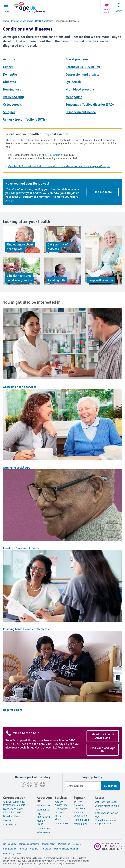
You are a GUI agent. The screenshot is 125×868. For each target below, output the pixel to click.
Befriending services (61, 811)
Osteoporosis (12, 105)
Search (119, 11)
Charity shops (59, 818)
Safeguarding (9, 849)
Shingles (9, 112)
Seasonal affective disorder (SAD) (90, 105)
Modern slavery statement (67, 849)
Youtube (36, 784)
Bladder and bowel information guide (13, 811)
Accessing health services (20, 387)
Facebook (23, 784)
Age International (44, 815)
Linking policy (10, 844)
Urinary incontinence (81, 112)
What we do (43, 805)
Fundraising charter (12, 853)
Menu (6, 11)
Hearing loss (12, 90)
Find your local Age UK (103, 750)
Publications (64, 844)
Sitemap (34, 849)
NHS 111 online (51, 155)
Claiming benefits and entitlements (26, 629)
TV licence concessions (81, 814)
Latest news (43, 828)
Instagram (42, 784)
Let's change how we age (107, 815)
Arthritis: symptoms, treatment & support (14, 803)
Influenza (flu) (14, 97)
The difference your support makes (106, 822)
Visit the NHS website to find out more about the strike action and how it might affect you (59, 166)
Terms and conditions (29, 844)
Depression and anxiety (83, 75)
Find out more (103, 192)
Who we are (43, 832)
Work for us (43, 810)
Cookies (77, 844)
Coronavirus (10, 825)
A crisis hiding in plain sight (107, 808)
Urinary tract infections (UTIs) (25, 120)
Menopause (74, 97)
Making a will (81, 824)
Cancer (8, 67)
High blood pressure (80, 90)
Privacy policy (49, 844)
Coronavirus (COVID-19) (83, 67)
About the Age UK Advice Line (103, 736)
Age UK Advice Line (61, 803)
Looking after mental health (21, 548)
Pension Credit (82, 820)
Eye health (73, 82)
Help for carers (13, 710)
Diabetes (9, 82)
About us (23, 849)
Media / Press (41, 822)
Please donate (107, 11)
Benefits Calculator (79, 807)
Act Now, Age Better (106, 802)
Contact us (46, 849)
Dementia (10, 75)
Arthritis (9, 59)
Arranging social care (17, 468)
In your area (61, 824)
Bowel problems (77, 59)
